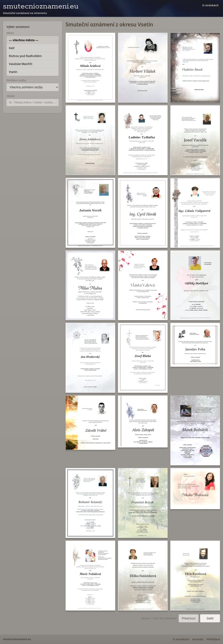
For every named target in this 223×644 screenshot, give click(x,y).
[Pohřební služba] (33, 87)
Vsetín (13, 72)
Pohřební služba (16, 80)
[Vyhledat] (35, 103)
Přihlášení (213, 639)
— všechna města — (24, 40)
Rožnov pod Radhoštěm (25, 56)
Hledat (11, 96)
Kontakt (198, 639)
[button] (90, 68)
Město (10, 33)
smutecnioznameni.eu (41, 6)
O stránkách (210, 5)
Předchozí (189, 618)
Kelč (12, 48)
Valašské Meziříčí (21, 64)
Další (210, 618)
